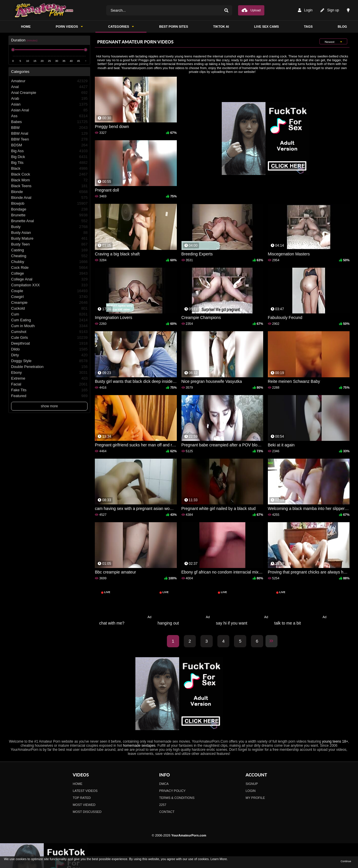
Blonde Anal (49, 198)
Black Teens (49, 186)
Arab (49, 99)
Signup (252, 784)
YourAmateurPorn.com (189, 835)
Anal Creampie (49, 93)
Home (77, 784)
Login (305, 10)
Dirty (49, 355)
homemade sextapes (139, 746)
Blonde (49, 192)
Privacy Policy (173, 791)
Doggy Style (49, 361)
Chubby (49, 262)
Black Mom (49, 180)
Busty (49, 227)
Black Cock (49, 174)
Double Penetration (49, 367)
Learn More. (219, 859)
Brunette (49, 215)
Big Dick (49, 157)
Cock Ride (49, 268)
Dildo (49, 349)
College (49, 273)
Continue (346, 861)
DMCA (164, 784)
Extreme (49, 378)
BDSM (49, 145)
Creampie (49, 303)
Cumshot (49, 332)
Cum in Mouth (49, 326)
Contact (167, 812)
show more (49, 406)
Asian (49, 104)
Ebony (49, 373)
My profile (255, 798)
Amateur (49, 81)
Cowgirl (49, 297)
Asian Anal (49, 110)
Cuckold (49, 308)
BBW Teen (49, 139)
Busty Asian (49, 233)
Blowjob (49, 204)
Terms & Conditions (177, 798)
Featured (49, 396)
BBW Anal (49, 134)
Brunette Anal (49, 221)
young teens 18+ (335, 741)
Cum (49, 314)
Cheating (49, 256)
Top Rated (82, 798)
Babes (49, 122)
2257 (163, 805)
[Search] (226, 10)
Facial (49, 384)
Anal (49, 87)
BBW (49, 128)
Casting (49, 250)
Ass (49, 116)
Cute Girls (49, 338)
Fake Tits (49, 390)
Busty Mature (49, 239)
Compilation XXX (49, 285)
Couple (49, 291)
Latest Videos (85, 791)
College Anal (49, 279)
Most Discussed (87, 812)
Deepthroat (49, 343)
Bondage (49, 209)
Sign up (330, 10)
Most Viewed (84, 805)
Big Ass (49, 151)
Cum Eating (49, 320)
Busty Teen (49, 244)
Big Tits (49, 163)
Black (49, 169)
